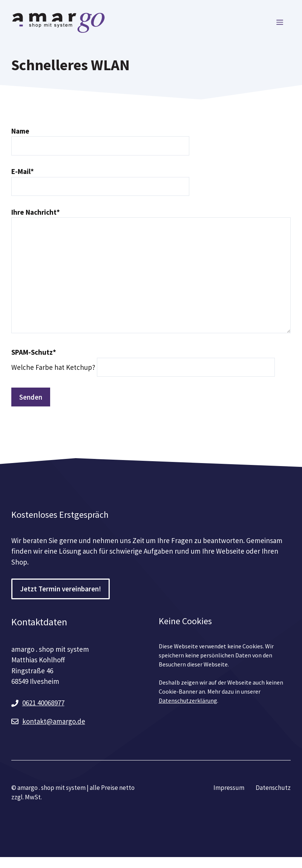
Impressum (229, 788)
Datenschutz (273, 788)
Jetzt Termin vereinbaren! (61, 589)
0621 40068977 (43, 703)
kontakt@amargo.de (54, 721)
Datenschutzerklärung (188, 700)
